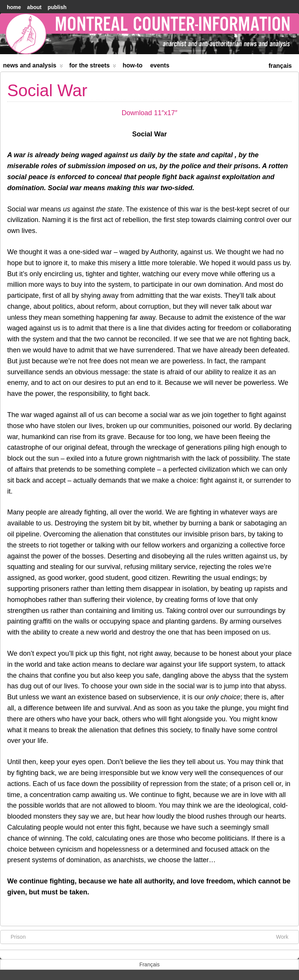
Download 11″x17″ (150, 113)
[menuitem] (280, 65)
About (34, 7)
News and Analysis (33, 67)
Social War (47, 90)
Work (286, 936)
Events (160, 65)
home (14, 7)
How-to (132, 65)
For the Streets (93, 67)
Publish (57, 7)
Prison (14, 936)
